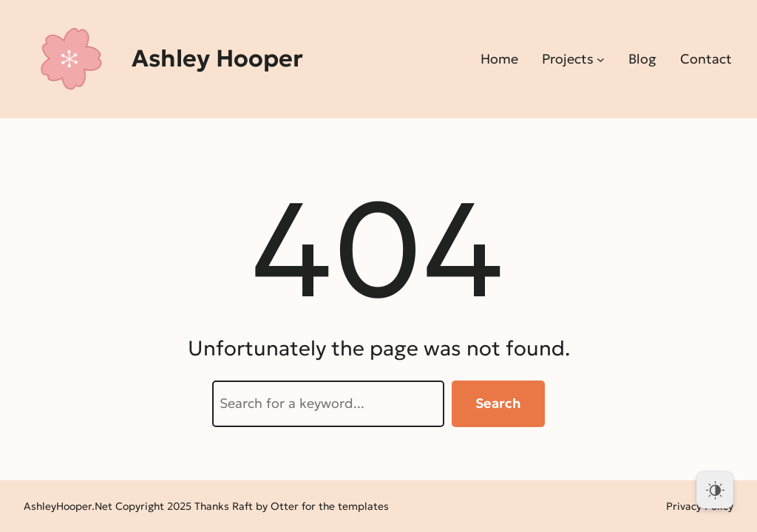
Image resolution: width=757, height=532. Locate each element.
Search (498, 403)
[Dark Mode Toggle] (715, 490)
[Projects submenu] (601, 59)
